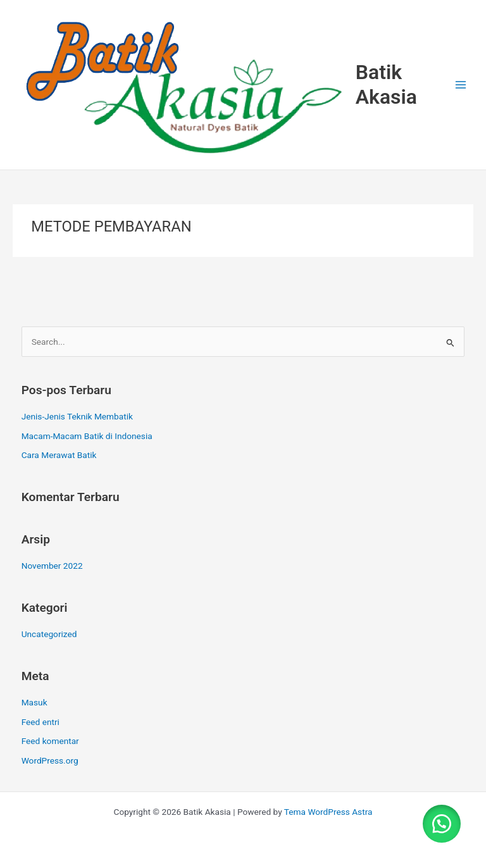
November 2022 (52, 566)
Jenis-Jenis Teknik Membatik (77, 416)
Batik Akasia (386, 84)
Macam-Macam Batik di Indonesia (87, 436)
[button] (442, 824)
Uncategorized (49, 634)
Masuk (34, 702)
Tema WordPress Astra (328, 812)
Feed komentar (50, 741)
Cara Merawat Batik (59, 455)
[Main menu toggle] (461, 84)
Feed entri (40, 722)
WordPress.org (50, 760)
